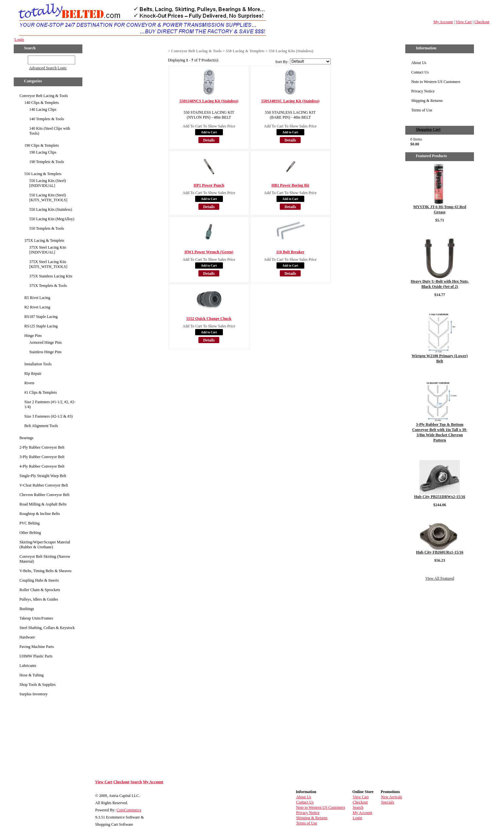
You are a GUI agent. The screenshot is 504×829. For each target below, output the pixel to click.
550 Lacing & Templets (43, 174)
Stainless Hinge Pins (46, 352)
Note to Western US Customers (436, 82)
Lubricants (28, 666)
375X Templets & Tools (48, 286)
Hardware (27, 637)
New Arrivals (392, 797)
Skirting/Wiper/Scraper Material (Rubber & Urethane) (45, 545)
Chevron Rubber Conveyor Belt (45, 495)
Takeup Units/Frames (36, 618)
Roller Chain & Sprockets (40, 590)
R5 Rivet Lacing (37, 298)
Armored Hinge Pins (46, 342)
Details (209, 140)
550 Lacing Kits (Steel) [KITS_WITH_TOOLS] (48, 198)
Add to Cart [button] (209, 132)
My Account (443, 22)
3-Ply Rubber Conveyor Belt (42, 457)
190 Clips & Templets (42, 145)
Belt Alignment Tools (41, 426)
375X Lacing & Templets (44, 240)
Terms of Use (422, 110)
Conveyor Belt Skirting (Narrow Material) (45, 559)
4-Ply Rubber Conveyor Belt (42, 466)
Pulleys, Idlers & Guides (39, 599)
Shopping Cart (428, 129)
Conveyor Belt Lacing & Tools (44, 96)
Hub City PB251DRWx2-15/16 (440, 497)
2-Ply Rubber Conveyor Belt (42, 447)
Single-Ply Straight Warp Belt (43, 476)
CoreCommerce (129, 810)
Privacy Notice (423, 91)
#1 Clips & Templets (41, 392)
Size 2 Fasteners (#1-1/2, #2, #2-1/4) (50, 404)
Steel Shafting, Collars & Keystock (47, 628)
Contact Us (420, 72)
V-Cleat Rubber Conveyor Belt (44, 485)
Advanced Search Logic (48, 68)
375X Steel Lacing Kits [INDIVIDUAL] (48, 250)
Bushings (27, 609)
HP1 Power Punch (209, 185)
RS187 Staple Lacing (41, 317)
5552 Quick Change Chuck (209, 319)
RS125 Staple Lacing (41, 326)
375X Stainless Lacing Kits (51, 276)
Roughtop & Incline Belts (40, 514)
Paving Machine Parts (37, 647)
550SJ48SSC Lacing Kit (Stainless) (290, 101)
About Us (419, 63)
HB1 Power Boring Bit (290, 185)
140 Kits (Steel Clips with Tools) (50, 131)
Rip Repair (33, 373)
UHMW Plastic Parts (36, 656)
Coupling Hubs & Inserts (39, 580)
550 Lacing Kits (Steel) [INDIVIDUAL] (48, 183)
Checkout (482, 22)
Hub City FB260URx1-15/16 (440, 552)
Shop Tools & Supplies (38, 685)
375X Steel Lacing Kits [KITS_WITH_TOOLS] (48, 264)
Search (136, 782)
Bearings (27, 438)
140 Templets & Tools (47, 119)
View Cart (464, 22)
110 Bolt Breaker (290, 252)
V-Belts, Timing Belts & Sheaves (46, 571)
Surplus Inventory (34, 694)
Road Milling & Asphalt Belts (43, 504)
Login (19, 40)
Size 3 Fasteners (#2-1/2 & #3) (49, 416)
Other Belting (30, 533)
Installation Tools (38, 364)
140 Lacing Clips (43, 109)
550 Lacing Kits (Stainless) (51, 209)
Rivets (30, 383)
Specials (388, 802)
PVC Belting (30, 523)
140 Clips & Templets (42, 103)
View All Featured (440, 578)
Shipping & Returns (427, 101)
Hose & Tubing (32, 675)
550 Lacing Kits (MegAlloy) (52, 219)
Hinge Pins (33, 336)
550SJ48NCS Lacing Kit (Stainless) (209, 101)
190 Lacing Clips (43, 152)
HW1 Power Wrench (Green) (209, 252)
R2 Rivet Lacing (37, 307)
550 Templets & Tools (47, 228)
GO (23, 59)
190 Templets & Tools (47, 162)
